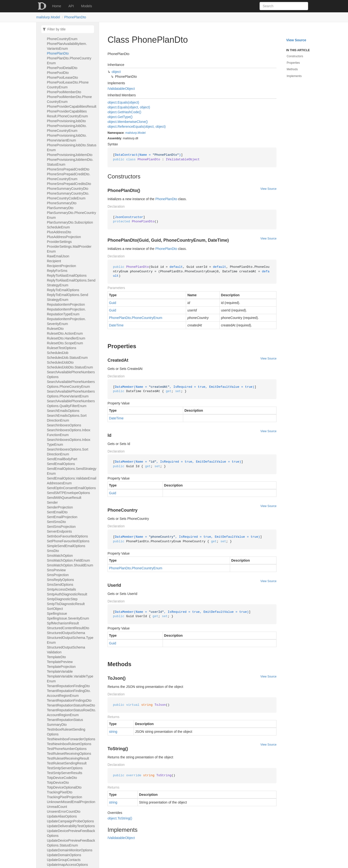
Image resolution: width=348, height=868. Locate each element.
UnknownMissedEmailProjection (71, 802)
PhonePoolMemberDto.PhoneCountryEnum (69, 99)
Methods (292, 69)
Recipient (54, 261)
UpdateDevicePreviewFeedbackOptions (71, 833)
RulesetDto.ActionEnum (65, 333)
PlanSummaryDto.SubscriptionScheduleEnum (70, 225)
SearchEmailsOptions (63, 411)
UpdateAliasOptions (62, 816)
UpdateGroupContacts (64, 860)
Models (87, 6)
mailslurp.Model (48, 17)
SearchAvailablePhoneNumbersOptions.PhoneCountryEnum (71, 384)
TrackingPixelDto (60, 792)
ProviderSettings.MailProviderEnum (69, 249)
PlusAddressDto (59, 232)
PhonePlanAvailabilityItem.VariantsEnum (67, 46)
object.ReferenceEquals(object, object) (137, 127)
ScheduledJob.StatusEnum (67, 358)
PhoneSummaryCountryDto (68, 189)
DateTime (116, 325)
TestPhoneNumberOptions (67, 749)
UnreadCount (57, 807)
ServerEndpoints (59, 531)
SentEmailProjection (62, 517)
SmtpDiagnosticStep (62, 599)
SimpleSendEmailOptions (66, 546)
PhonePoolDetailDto (62, 68)
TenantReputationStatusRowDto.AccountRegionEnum (71, 713)
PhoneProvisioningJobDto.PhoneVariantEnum (67, 138)
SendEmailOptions (61, 464)
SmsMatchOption (60, 556)
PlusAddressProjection (64, 237)
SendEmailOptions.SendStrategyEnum (72, 471)
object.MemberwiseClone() (128, 122)
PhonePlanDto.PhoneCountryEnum (69, 61)
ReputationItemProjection (66, 304)
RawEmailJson (58, 256)
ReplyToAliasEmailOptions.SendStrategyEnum (71, 283)
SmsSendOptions (60, 585)
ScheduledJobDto (60, 362)
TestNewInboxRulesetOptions (69, 744)
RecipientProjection (62, 266)
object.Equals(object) (123, 102)
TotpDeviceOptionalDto (64, 787)
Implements (294, 76)
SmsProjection (58, 575)
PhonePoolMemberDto (64, 92)
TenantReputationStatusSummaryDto (65, 722)
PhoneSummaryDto (62, 203)
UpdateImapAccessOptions (67, 865)
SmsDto (53, 551)
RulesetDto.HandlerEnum (66, 338)
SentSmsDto (56, 522)
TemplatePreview (60, 662)
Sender (52, 502)
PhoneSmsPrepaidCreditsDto (69, 184)
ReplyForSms (57, 271)
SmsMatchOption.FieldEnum (68, 560)
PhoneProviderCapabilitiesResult (72, 106)
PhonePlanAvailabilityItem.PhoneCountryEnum (67, 36)
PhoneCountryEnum (147, 318)
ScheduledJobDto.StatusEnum (70, 367)
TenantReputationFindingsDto (69, 700)
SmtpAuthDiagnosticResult (67, 594)
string (113, 732)
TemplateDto (56, 657)
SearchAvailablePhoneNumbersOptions (71, 374)
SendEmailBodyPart (62, 459)
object (116, 72)
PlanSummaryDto (60, 208)
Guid (113, 303)
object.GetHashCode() (124, 112)
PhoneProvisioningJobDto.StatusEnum (72, 148)
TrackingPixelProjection (65, 797)
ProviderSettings (59, 242)
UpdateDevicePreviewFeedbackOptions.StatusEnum (71, 843)
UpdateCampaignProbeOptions (70, 821)
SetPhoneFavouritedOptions (68, 541)
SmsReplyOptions (60, 580)
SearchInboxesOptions (64, 425)
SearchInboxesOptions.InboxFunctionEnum (69, 432)
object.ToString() (120, 818)
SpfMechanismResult (63, 623)
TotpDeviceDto (58, 783)
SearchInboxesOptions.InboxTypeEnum (69, 442)
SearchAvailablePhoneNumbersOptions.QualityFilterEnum (71, 403)
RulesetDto (55, 329)
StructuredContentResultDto (68, 628)
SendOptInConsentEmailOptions (71, 488)
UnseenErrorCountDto (64, 812)
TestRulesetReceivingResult (68, 758)
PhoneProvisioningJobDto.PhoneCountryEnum (67, 128)
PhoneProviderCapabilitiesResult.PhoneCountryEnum (67, 114)
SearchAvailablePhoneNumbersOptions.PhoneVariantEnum (71, 394)
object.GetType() (120, 117)
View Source (269, 189)
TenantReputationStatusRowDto (71, 705)
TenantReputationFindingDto (68, 686)
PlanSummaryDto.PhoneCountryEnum (71, 215)
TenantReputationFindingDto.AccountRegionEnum (69, 693)
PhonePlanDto (75, 17)
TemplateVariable (60, 671)
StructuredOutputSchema (66, 633)
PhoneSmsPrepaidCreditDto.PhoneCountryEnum (69, 176)
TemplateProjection (61, 667)
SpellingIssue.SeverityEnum (68, 618)
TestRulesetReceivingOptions (69, 754)
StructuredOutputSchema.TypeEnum (70, 640)
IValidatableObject (121, 89)
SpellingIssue (57, 614)
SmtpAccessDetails (62, 589)
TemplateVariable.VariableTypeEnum (70, 679)
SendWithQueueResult (64, 498)
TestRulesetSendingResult (67, 763)
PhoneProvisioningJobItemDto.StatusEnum (70, 162)
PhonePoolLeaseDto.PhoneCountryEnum (68, 85)
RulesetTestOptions (62, 348)
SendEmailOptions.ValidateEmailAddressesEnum (72, 481)
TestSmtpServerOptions (65, 768)
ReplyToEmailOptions (63, 290)
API (71, 6)
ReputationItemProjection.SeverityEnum (66, 321)
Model (142, 133)
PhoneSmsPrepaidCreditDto (68, 169)
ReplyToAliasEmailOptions (67, 275)
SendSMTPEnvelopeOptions (68, 493)
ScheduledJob (58, 353)
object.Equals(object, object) (129, 107)
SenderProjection (60, 507)
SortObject (55, 609)
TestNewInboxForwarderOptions (71, 739)
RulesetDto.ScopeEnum (65, 343)
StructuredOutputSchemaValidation (66, 650)
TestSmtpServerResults (65, 773)
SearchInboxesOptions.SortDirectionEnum (68, 452)
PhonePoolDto (58, 73)
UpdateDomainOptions (64, 855)
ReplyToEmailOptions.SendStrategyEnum (67, 297)
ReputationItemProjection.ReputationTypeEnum (66, 312)
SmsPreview (56, 570)
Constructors (295, 56)
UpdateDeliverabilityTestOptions (71, 826)
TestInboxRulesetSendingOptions (66, 732)
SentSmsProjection (61, 527)
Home (57, 6)
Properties (293, 63)
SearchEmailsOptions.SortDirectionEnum (67, 418)
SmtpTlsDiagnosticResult (66, 604)
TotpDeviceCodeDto (62, 778)
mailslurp (131, 133)
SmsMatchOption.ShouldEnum (70, 565)
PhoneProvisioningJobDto (66, 121)
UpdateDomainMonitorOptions (70, 850)
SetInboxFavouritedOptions (67, 536)
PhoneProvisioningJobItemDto (70, 155)
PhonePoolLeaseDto (62, 78)
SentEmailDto (57, 512)
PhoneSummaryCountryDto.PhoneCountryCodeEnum (68, 196)
